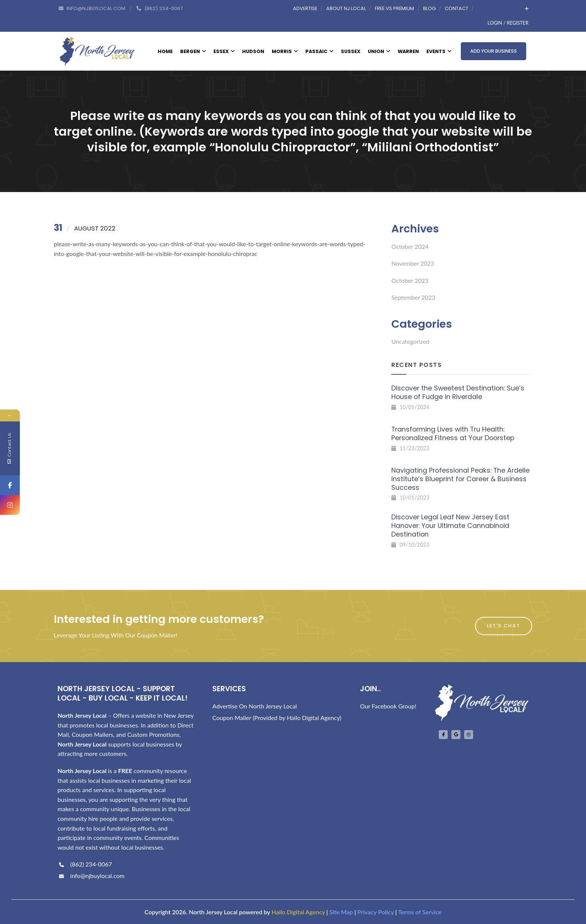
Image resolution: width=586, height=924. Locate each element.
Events (439, 51)
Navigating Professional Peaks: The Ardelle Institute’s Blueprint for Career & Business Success (460, 479)
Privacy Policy (375, 912)
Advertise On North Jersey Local (255, 706)
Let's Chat (504, 626)
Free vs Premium (394, 8)
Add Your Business (494, 51)
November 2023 (413, 263)
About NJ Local (346, 8)
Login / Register (508, 23)
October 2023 (410, 280)
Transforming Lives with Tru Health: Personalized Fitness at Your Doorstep (453, 434)
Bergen (193, 51)
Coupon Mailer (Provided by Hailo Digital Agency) (277, 718)
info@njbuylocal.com (91, 876)
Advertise (305, 8)
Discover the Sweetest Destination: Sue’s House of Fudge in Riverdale (458, 393)
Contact (457, 8)
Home (165, 51)
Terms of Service (420, 912)
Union (379, 51)
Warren (408, 51)
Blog (429, 8)
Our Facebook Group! (388, 706)
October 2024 (410, 246)
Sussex (351, 51)
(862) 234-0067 (85, 864)
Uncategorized (410, 341)
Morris (285, 51)
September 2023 (413, 297)
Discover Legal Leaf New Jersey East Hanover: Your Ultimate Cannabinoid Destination (450, 526)
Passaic (319, 51)
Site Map (341, 912)
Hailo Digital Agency (298, 912)
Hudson (253, 51)
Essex (224, 51)
